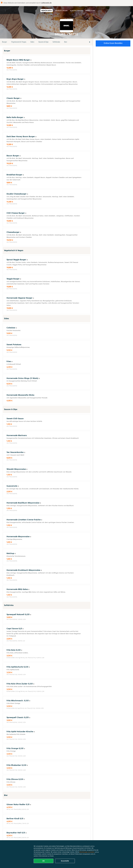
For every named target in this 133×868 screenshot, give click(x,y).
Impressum (90, 11)
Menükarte (47, 11)
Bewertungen (61, 11)
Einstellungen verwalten (87, 852)
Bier (66, 42)
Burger (5, 42)
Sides (32, 42)
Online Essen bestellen (113, 43)
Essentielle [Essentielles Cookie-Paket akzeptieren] (65, 861)
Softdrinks (56, 42)
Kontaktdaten (76, 11)
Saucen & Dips (43, 42)
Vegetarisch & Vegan (19, 42)
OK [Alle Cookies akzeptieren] (44, 861)
